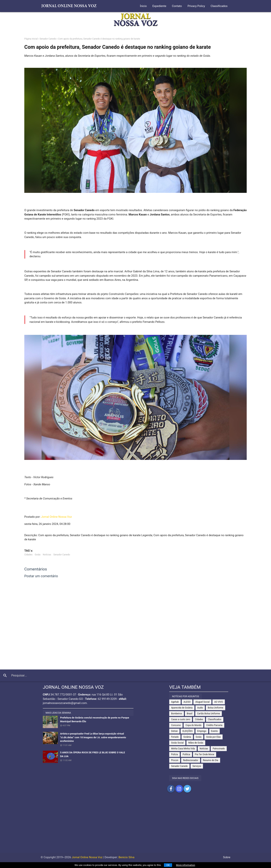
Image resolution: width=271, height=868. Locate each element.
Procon (175, 760)
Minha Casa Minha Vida (183, 749)
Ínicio (143, 6)
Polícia (175, 754)
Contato (177, 6)
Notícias (47, 555)
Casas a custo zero (181, 719)
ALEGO (187, 702)
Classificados (219, 6)
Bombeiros (177, 714)
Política (186, 754)
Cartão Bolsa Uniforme (209, 714)
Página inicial (31, 39)
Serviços (197, 766)
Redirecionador (191, 760)
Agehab (175, 702)
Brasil (190, 714)
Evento (214, 731)
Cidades (28, 555)
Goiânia (187, 737)
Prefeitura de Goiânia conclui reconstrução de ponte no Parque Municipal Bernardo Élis (95, 720)
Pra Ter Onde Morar (205, 754)
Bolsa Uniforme (215, 708)
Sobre (227, 857)
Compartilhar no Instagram (179, 789)
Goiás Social (177, 743)
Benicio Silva (127, 857)
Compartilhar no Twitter (187, 789)
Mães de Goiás (196, 743)
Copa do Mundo (193, 725)
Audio (200, 708)
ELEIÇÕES (187, 731)
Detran (174, 731)
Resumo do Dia (211, 760)
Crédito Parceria (214, 725)
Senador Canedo (48, 39)
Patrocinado (219, 749)
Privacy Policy (196, 6)
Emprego (202, 731)
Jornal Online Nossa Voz (56, 517)
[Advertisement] (135, 826)
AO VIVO (219, 702)
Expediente (159, 6)
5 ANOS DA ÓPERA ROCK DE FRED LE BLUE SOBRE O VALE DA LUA (93, 754)
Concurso (176, 725)
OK (168, 865)
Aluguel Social (202, 702)
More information (186, 865)
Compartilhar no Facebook (171, 789)
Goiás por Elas (213, 737)
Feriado (175, 737)
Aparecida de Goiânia (182, 708)
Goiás (38, 555)
